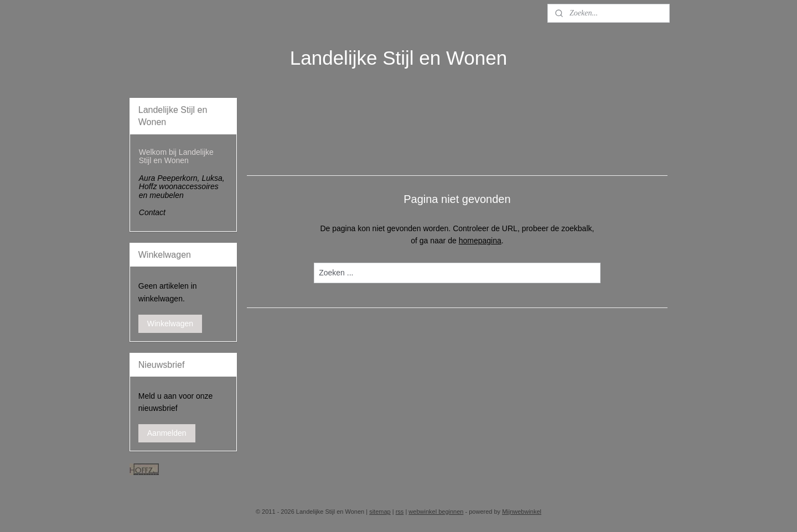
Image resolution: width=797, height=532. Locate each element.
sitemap (380, 512)
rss (400, 512)
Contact (152, 212)
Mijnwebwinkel (522, 512)
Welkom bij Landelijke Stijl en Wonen (176, 156)
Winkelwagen (170, 324)
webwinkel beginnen (436, 512)
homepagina (480, 241)
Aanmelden (167, 433)
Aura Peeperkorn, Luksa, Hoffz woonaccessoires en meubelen (182, 187)
